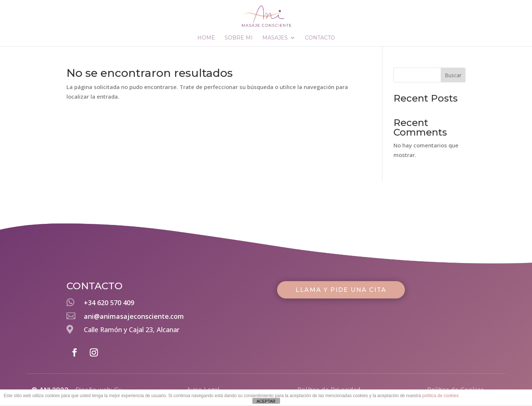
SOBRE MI (239, 38)
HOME (206, 38)
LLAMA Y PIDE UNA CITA (341, 290)
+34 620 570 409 (109, 303)
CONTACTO (320, 38)
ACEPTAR (266, 401)
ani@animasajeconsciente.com (134, 316)
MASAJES (275, 38)
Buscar (453, 75)
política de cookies (441, 396)
